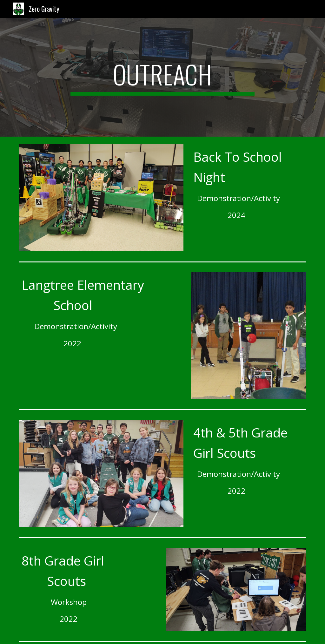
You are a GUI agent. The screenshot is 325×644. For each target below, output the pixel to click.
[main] (162, 77)
